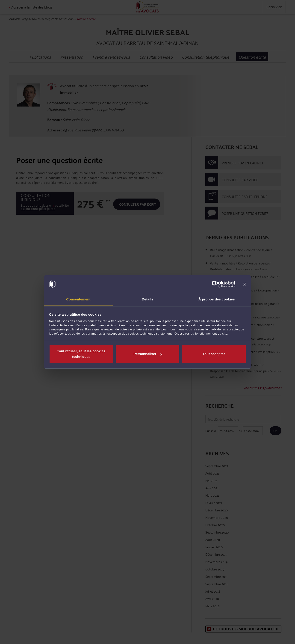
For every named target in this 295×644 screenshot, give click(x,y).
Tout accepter (214, 354)
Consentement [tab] (78, 299)
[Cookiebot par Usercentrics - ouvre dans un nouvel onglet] (215, 284)
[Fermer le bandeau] (245, 284)
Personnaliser (148, 354)
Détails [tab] (147, 299)
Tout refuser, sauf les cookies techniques (81, 354)
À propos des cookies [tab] (217, 299)
